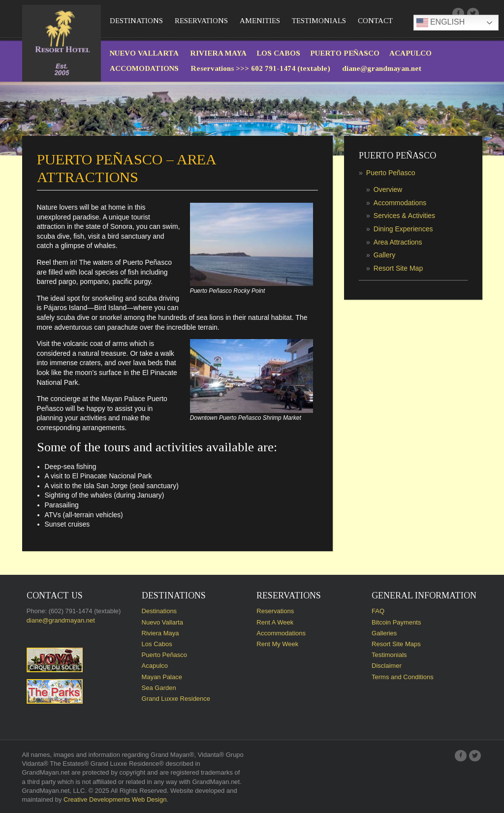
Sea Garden (159, 688)
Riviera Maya (160, 633)
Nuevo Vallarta (162, 622)
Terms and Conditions (403, 677)
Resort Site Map (398, 268)
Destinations (136, 21)
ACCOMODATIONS (144, 68)
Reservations (201, 21)
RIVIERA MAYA (218, 53)
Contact (375, 21)
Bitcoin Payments (396, 622)
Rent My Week (277, 644)
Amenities (260, 21)
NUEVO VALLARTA (145, 53)
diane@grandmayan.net (382, 68)
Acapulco (155, 666)
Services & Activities (404, 216)
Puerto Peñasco (391, 173)
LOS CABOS (278, 53)
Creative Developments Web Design (115, 799)
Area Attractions (398, 242)
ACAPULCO (410, 53)
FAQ (378, 611)
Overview (388, 189)
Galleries (384, 633)
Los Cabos (157, 644)
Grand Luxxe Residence (176, 699)
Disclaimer (387, 666)
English (441, 23)
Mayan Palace (162, 677)
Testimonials (319, 21)
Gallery (384, 255)
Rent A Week (275, 622)
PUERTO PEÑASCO (345, 53)
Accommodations (400, 203)
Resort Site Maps (396, 644)
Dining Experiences (403, 229)
